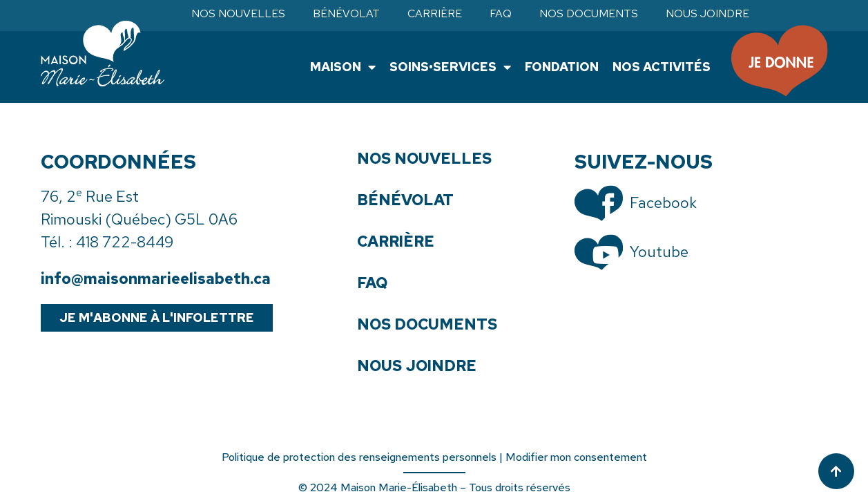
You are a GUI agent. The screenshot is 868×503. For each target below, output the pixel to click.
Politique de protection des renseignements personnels (359, 457)
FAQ (501, 14)
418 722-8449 (125, 242)
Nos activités (662, 67)
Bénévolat (346, 14)
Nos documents (589, 14)
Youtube (659, 252)
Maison (343, 67)
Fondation (562, 67)
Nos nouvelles (238, 14)
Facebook (663, 203)
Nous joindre (707, 14)
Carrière (435, 14)
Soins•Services (450, 67)
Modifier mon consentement (576, 457)
